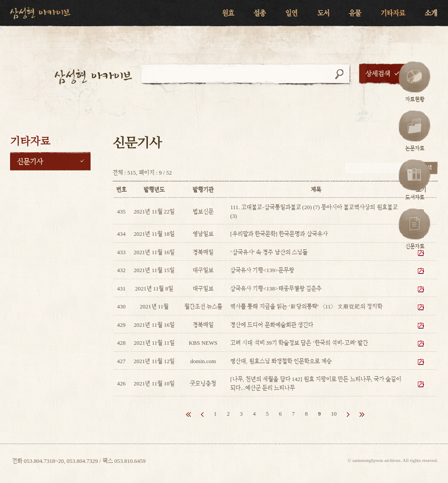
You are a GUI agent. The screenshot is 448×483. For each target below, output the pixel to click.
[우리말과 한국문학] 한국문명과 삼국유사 (279, 234)
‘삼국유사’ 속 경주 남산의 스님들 (269, 252)
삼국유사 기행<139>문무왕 (262, 270)
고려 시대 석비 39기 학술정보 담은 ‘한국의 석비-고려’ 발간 (299, 343)
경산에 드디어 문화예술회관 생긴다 (272, 325)
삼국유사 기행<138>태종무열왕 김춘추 (276, 289)
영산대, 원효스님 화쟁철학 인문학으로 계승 (281, 361)
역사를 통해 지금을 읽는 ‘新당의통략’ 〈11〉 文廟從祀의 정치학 (306, 306)
